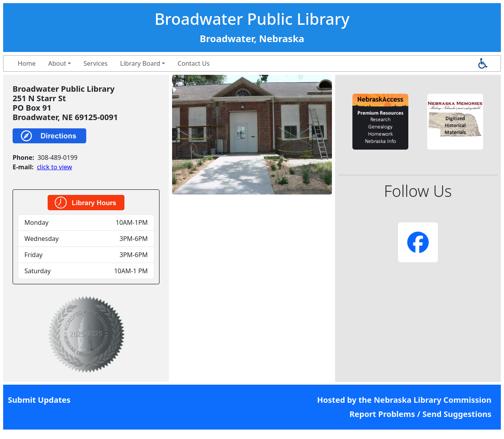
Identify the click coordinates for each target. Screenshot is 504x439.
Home (27, 63)
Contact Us (194, 63)
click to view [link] (55, 167)
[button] (380, 122)
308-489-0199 (57, 157)
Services (95, 63)
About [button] (57, 63)
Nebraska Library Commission (433, 400)
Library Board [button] (140, 63)
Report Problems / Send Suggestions (420, 414)
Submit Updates (39, 400)
